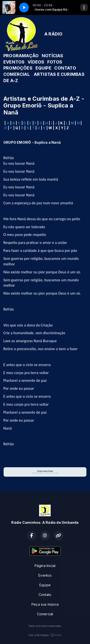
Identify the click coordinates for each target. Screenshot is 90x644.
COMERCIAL (17, 74)
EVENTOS (14, 62)
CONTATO (65, 68)
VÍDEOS (36, 62)
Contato (45, 595)
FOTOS (55, 62)
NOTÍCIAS (53, 56)
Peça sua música (45, 604)
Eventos (45, 575)
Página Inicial (45, 566)
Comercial (45, 614)
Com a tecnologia (45, 635)
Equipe (45, 585)
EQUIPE (43, 68)
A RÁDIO (53, 34)
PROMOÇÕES (18, 68)
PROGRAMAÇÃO (21, 56)
